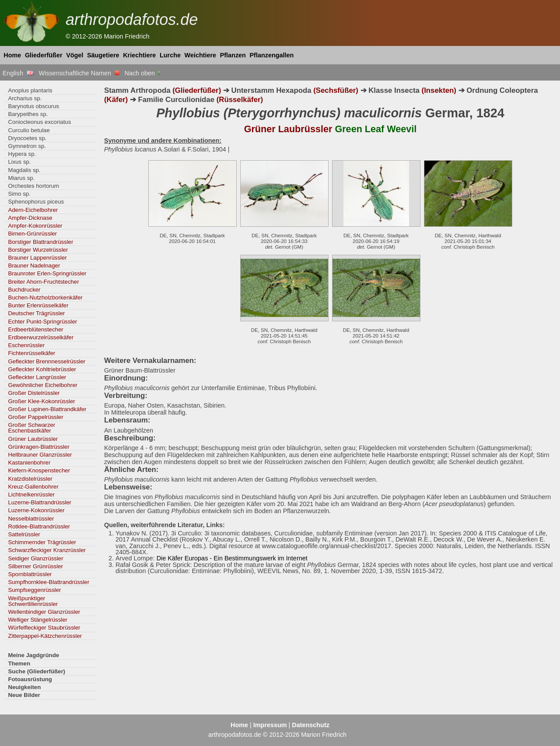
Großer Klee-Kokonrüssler (41, 401)
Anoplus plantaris (30, 90)
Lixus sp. (19, 162)
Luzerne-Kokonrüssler (36, 510)
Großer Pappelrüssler (35, 417)
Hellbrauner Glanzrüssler (40, 455)
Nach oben (143, 73)
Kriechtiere (139, 55)
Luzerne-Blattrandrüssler (40, 502)
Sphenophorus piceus (36, 202)
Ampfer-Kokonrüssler (35, 226)
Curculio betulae (29, 130)
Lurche (170, 55)
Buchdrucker (24, 290)
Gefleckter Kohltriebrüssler (42, 369)
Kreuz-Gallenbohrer (33, 487)
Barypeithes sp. (28, 114)
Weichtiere (201, 55)
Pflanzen (233, 55)
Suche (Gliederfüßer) (37, 671)
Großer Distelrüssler (34, 393)
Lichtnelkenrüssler (31, 494)
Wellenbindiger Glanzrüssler (44, 612)
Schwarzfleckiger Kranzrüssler (47, 550)
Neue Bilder (24, 695)
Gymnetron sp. (27, 146)
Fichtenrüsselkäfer (31, 353)
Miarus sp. (21, 178)
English (18, 73)
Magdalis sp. (24, 170)
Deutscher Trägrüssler (36, 313)
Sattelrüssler (24, 534)
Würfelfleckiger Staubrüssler (44, 628)
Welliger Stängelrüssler (38, 620)
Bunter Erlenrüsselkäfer (38, 305)
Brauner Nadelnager (34, 266)
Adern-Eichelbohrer (33, 210)
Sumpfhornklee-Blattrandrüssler (49, 582)
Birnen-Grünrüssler (32, 234)
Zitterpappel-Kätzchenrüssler (45, 636)
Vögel (75, 55)
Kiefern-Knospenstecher (39, 470)
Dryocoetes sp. (27, 138)
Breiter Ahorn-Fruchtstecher (43, 282)
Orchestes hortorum (33, 186)
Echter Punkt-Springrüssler (42, 322)
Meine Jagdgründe (33, 655)
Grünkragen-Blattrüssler (38, 447)
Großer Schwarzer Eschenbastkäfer (31, 428)
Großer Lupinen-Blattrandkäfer (47, 409)
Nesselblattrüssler (31, 519)
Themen (19, 663)
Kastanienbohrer (29, 463)
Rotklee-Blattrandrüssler (39, 526)
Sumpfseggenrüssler (34, 590)
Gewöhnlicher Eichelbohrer (43, 385)
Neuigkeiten (24, 687)
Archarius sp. (25, 98)
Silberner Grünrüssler (35, 566)
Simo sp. (19, 194)
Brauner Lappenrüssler (37, 258)
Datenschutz (311, 725)
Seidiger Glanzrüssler (35, 558)
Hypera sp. (22, 154)
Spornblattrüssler (30, 574)
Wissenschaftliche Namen (79, 73)
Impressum (270, 725)
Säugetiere (103, 55)
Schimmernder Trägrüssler (42, 542)
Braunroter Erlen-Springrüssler (47, 273)
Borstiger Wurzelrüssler (38, 250)
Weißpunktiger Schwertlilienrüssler (33, 601)
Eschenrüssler (26, 345)
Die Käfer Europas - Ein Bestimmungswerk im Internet (232, 558)
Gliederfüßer (44, 55)
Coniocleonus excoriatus (39, 122)
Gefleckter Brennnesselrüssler (47, 361)
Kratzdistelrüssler (30, 479)
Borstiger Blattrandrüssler (40, 242)
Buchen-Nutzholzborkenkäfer (45, 297)
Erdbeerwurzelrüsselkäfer (41, 337)
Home (12, 55)
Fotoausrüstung (30, 679)
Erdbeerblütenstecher (35, 329)
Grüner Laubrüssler (33, 439)
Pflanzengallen (272, 55)
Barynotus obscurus (33, 106)
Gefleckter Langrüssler (37, 377)
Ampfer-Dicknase (30, 218)
